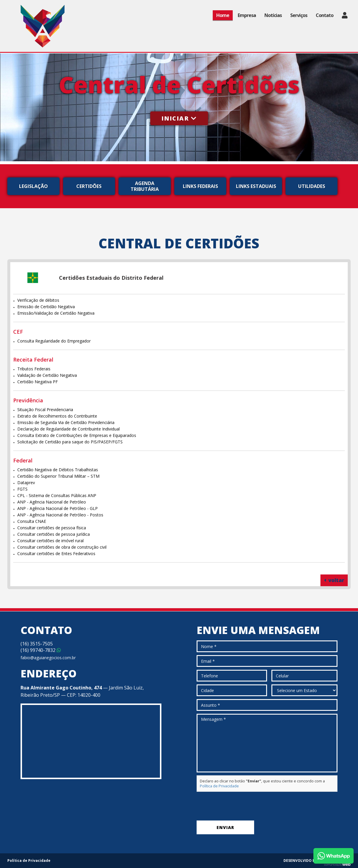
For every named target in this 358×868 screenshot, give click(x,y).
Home (223, 15)
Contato (325, 15)
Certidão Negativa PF (38, 382)
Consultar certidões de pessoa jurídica (54, 534)
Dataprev (26, 483)
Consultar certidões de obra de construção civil (62, 547)
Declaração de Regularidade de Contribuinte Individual (69, 429)
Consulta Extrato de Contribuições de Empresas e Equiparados (77, 435)
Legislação (33, 186)
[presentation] (241, 806)
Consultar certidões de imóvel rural (50, 541)
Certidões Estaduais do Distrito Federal (111, 278)
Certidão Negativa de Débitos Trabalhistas (58, 470)
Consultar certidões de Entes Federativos (56, 553)
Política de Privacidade (219, 786)
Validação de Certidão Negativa (47, 375)
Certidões (89, 186)
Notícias (273, 15)
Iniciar (179, 118)
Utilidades (312, 186)
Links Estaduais (256, 186)
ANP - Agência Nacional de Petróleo (52, 502)
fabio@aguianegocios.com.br (48, 658)
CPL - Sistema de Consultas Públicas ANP (57, 495)
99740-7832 (41, 650)
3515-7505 (37, 644)
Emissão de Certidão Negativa (46, 307)
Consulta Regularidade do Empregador (54, 341)
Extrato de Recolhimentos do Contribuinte (57, 416)
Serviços (299, 15)
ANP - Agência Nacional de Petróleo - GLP (58, 508)
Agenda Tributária (145, 186)
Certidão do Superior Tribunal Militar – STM (58, 476)
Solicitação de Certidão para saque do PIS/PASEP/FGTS (70, 442)
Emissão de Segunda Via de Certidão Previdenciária (66, 422)
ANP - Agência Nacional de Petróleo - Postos (60, 515)
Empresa (247, 15)
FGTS (22, 489)
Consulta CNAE (32, 521)
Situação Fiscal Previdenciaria (45, 410)
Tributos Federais (34, 369)
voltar (334, 580)
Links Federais (200, 186)
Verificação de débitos (38, 300)
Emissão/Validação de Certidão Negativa (56, 313)
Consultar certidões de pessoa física (52, 528)
